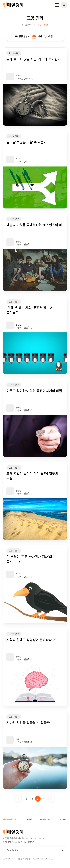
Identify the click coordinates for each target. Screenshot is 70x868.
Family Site (13, 850)
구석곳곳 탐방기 (22, 36)
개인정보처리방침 (10, 819)
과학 (40, 36)
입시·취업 (48, 36)
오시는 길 (63, 819)
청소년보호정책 (46, 819)
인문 (34, 36)
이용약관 (28, 819)
